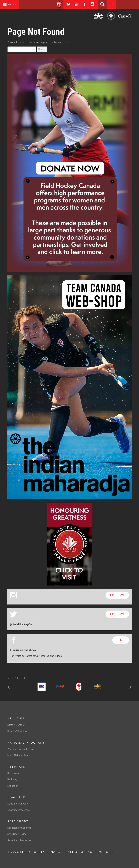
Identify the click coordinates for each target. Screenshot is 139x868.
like (121, 640)
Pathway (12, 779)
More (9, 4)
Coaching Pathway (18, 804)
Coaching (16, 797)
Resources (13, 773)
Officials (16, 767)
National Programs (26, 743)
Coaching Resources (19, 810)
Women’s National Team (21, 749)
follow (117, 595)
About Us (16, 719)
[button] (9, 687)
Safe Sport (18, 821)
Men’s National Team (19, 755)
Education (13, 786)
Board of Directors (17, 731)
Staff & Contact (16, 725)
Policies (106, 852)
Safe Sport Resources (19, 840)
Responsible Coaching (19, 828)
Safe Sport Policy (17, 834)
